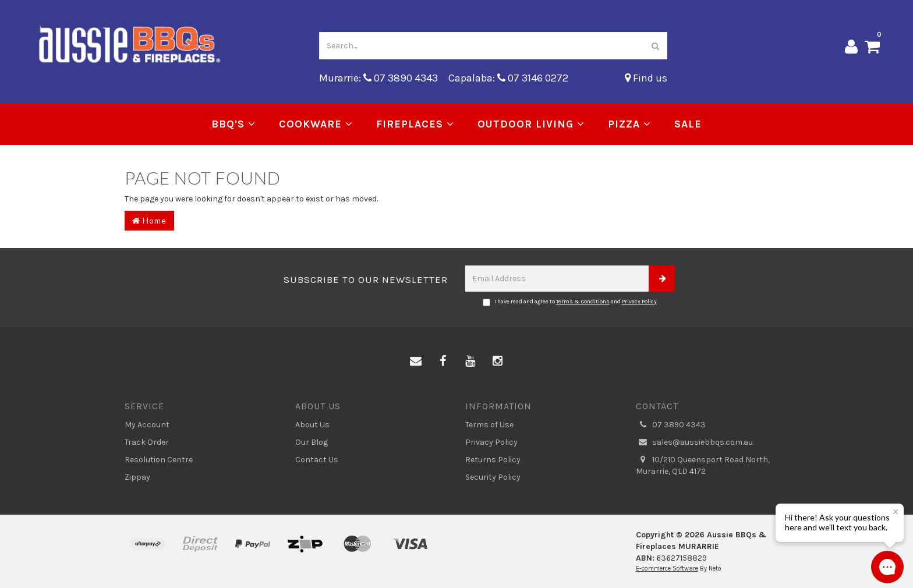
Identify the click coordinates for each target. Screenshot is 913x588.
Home (149, 220)
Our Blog (312, 442)
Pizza (629, 124)
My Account (147, 425)
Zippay (137, 477)
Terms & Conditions (583, 302)
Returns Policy (493, 460)
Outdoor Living (531, 124)
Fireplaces (415, 124)
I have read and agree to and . (570, 302)
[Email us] (416, 362)
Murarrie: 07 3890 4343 (378, 78)
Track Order (147, 442)
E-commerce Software (667, 568)
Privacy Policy (639, 302)
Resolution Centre (159, 460)
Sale (688, 124)
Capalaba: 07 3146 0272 (508, 78)
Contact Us (317, 460)
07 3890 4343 (671, 425)
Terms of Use (489, 425)
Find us (646, 78)
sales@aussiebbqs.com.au (694, 442)
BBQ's (233, 124)
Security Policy (493, 477)
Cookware (316, 124)
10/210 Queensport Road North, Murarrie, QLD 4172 (703, 465)
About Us (312, 425)
